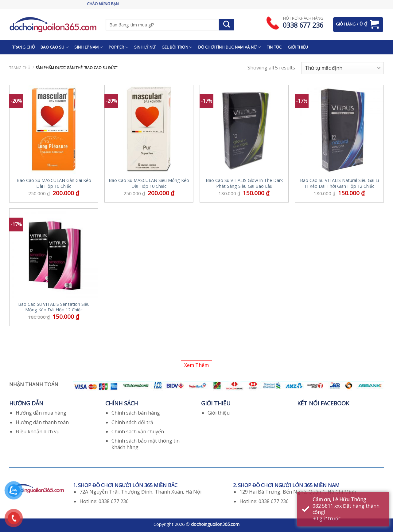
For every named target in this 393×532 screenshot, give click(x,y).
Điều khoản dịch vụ (38, 432)
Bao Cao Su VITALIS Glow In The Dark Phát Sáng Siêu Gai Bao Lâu (244, 183)
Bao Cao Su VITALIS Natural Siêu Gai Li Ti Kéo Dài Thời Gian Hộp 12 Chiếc (339, 183)
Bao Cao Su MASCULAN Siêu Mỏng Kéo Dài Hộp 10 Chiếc (149, 183)
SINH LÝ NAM (88, 47)
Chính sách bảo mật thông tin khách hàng (146, 444)
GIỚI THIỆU (298, 47)
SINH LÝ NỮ (145, 47)
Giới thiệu (219, 413)
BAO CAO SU (54, 47)
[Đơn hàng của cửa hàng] (342, 68)
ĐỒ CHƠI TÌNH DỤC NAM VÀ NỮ (229, 47)
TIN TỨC (274, 47)
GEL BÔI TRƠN (177, 47)
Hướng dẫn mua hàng (41, 413)
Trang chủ (20, 68)
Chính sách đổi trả (132, 422)
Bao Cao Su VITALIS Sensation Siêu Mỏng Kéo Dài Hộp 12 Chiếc (54, 307)
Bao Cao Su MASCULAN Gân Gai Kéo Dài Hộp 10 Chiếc (54, 183)
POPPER (119, 47)
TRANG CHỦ (23, 47)
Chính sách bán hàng (136, 413)
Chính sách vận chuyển (138, 432)
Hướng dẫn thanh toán (42, 422)
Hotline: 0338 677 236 (104, 501)
